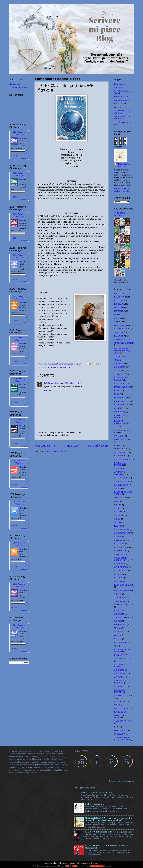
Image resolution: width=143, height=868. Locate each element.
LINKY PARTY (120, 712)
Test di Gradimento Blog (123, 123)
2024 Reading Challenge (19, 215)
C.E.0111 (118, 508)
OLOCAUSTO (120, 632)
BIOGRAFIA (119, 304)
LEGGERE (119, 300)
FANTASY (118, 315)
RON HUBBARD (121, 730)
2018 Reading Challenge (19, 462)
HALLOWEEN (120, 625)
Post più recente (45, 446)
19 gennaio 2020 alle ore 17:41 (68, 383)
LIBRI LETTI (120, 104)
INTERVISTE (120, 107)
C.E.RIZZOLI (120, 367)
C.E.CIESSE (119, 670)
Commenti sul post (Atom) (55, 451)
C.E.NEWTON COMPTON (120, 473)
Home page (72, 446)
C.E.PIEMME (52, 368)
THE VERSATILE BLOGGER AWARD (122, 738)
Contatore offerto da (121, 781)
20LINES (118, 523)
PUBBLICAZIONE (122, 387)
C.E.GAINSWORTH (122, 533)
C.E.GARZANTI (121, 339)
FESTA (117, 445)
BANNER (118, 526)
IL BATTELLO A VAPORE (121, 416)
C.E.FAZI (118, 621)
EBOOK (117, 318)
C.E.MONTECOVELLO (123, 697)
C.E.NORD (118, 574)
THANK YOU (120, 374)
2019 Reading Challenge (19, 421)
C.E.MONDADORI (122, 329)
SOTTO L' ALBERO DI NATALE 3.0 (97, 793)
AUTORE (118, 307)
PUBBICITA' (119, 311)
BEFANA (118, 610)
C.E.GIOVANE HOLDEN (120, 682)
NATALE (118, 356)
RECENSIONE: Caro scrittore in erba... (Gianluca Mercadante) (106, 847)
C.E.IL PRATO (120, 686)
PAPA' (117, 727)
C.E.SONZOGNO (121, 478)
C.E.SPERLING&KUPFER (123, 431)
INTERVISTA (120, 398)
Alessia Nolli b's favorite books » (121, 281)
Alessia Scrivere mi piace (124, 165)
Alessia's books (120, 214)
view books (24, 158)
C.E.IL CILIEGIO (121, 567)
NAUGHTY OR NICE (123, 721)
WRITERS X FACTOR (123, 605)
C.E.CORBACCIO (121, 485)
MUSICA (118, 628)
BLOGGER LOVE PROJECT (122, 379)
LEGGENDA (119, 544)
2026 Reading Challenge (19, 133)
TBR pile (118, 594)
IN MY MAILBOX (121, 325)
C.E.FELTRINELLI (122, 459)
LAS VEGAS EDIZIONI (124, 585)
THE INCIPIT (120, 598)
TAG (116, 427)
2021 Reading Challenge (19, 339)
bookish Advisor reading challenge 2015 (122, 351)
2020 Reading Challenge (19, 380)
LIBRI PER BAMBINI (18, 87)
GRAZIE (118, 322)
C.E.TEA (118, 537)
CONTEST (119, 436)
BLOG (117, 394)
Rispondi (48, 390)
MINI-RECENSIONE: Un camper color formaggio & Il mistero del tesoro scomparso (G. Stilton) (109, 819)
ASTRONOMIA (121, 642)
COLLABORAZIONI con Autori (123, 118)
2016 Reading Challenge (19, 544)
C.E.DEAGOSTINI (122, 530)
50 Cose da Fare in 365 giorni (122, 112)
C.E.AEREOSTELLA (123, 659)
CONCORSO (119, 412)
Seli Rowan (49, 383)
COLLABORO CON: (122, 100)
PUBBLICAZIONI (122, 97)
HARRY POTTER (122, 401)
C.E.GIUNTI (119, 408)
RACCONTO (119, 336)
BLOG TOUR (120, 456)
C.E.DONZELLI (121, 673)
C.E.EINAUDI (120, 512)
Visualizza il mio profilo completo (122, 190)
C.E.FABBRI (119, 677)
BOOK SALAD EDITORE (120, 464)
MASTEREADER (121, 449)
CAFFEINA (119, 578)
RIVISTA (118, 639)
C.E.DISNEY (119, 614)
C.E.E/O (117, 488)
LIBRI (117, 293)
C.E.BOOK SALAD (122, 481)
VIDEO (117, 519)
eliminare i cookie (96, 866)
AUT (116, 646)
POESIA (118, 505)
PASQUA (118, 635)
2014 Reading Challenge (19, 626)
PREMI (117, 390)
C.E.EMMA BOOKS (122, 618)
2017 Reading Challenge (19, 503)
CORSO (117, 705)
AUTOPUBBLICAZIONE (124, 344)
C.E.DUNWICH (121, 452)
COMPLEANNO (121, 498)
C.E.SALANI (119, 371)
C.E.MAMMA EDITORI (120, 691)
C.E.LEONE (119, 515)
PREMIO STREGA (122, 547)
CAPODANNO (120, 581)
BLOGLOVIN (120, 655)
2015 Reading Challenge (19, 585)
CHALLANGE (120, 540)
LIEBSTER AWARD (122, 591)
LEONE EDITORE (122, 405)
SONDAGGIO (120, 734)
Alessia (21, 138)
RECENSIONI (65, 368)
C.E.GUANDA (120, 554)
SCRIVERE (119, 332)
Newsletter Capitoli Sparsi (123, 92)
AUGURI (118, 360)
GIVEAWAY (119, 364)
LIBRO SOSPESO (122, 708)
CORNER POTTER (122, 440)
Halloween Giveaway (95, 804)
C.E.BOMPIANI (121, 469)
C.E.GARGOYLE (121, 551)
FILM (117, 501)
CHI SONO (119, 87)
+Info (75, 866)
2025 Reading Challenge (19, 174)
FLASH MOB (120, 564)
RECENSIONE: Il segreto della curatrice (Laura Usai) (109, 832)
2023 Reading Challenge (19, 256)
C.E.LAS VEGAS (121, 571)
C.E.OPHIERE (120, 701)
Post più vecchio (98, 446)
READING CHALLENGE (120, 422)
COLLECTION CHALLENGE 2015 (122, 559)
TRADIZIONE (120, 601)
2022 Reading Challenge (19, 297)
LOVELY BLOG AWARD (121, 716)
